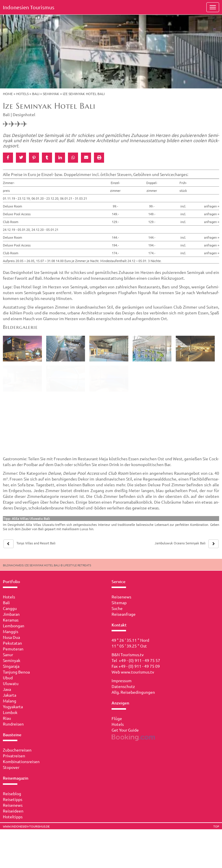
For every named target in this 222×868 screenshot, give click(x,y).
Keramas (11, 620)
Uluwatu (11, 683)
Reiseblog (12, 793)
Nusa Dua (11, 637)
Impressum (122, 680)
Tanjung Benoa (16, 672)
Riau (7, 718)
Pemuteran (13, 649)
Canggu (10, 608)
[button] (8, 158)
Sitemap (119, 602)
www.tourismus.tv (137, 672)
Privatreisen (14, 756)
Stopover (11, 767)
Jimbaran (11, 614)
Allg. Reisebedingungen (133, 692)
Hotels (22, 94)
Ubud (8, 678)
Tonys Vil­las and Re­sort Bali (36, 543)
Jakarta (10, 695)
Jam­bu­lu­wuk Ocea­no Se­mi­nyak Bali (180, 543)
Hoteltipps (13, 817)
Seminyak (51, 94)
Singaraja (11, 666)
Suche (117, 608)
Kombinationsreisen (21, 761)
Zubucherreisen (17, 750)
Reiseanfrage (124, 614)
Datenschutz (123, 686)
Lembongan (14, 626)
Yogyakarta (13, 706)
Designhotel (24, 114)
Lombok (10, 712)
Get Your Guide (125, 730)
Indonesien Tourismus (29, 7)
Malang (10, 701)
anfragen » (212, 206)
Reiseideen (13, 811)
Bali (36, 94)
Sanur (8, 654)
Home (8, 94)
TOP (216, 826)
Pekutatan (12, 643)
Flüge (117, 718)
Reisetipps (13, 799)
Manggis (11, 631)
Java (7, 689)
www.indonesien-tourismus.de (26, 826)
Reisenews (13, 805)
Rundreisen (13, 724)
